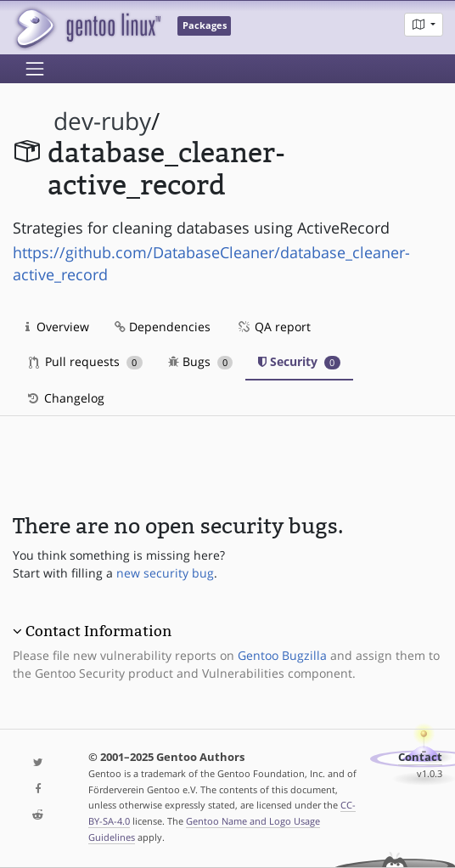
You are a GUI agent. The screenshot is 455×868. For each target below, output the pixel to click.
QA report (273, 327)
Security (299, 361)
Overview (57, 327)
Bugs (201, 361)
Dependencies (163, 327)
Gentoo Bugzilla (282, 655)
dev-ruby (102, 121)
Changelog (65, 398)
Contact (420, 757)
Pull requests (86, 361)
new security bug (165, 573)
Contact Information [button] (98, 631)
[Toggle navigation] (35, 69)
